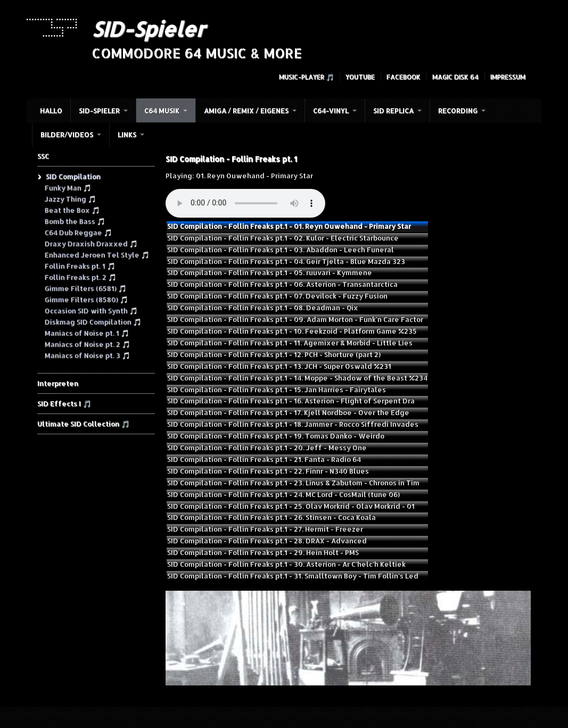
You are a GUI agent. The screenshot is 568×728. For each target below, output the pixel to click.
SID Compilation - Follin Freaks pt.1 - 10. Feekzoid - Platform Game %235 (292, 331)
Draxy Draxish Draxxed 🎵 (91, 243)
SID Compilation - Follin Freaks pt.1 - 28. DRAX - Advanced (267, 541)
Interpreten (58, 383)
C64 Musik (162, 111)
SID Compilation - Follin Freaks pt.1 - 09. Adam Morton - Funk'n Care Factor (295, 319)
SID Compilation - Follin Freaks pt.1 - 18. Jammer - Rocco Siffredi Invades (293, 424)
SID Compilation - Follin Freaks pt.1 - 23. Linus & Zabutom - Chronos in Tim (293, 483)
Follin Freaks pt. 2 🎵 (80, 277)
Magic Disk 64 (455, 77)
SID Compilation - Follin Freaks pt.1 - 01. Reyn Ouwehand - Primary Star (289, 226)
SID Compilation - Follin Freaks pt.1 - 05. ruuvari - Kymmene (270, 272)
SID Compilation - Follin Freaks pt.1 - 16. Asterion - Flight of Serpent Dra (291, 401)
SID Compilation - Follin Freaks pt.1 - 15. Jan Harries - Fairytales (277, 390)
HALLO (51, 111)
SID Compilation (73, 176)
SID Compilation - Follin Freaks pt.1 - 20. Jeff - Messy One (267, 448)
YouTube (360, 77)
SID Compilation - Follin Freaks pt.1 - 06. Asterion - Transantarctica (282, 284)
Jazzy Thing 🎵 (70, 198)
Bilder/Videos (67, 135)
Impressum (508, 77)
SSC (43, 156)
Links (127, 135)
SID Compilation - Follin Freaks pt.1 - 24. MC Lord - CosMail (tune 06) (283, 494)
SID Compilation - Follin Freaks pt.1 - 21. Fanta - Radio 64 (264, 459)
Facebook (404, 77)
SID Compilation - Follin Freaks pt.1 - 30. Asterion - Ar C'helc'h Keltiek (286, 564)
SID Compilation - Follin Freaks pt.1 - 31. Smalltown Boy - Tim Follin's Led (293, 576)
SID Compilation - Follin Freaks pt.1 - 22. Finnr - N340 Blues (268, 471)
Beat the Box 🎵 (72, 210)
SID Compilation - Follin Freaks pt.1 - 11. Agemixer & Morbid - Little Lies (290, 343)
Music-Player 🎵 (306, 77)
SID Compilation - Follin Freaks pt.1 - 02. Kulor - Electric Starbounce (283, 238)
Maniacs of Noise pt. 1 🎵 (87, 333)
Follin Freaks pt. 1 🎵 (80, 266)
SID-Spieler (148, 29)
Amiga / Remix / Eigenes (246, 111)
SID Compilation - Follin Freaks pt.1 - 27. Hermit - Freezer (265, 529)
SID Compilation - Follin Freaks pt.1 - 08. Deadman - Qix (263, 308)
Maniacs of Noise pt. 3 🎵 (87, 355)
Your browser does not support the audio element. (245, 203)
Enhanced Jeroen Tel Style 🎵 (97, 254)
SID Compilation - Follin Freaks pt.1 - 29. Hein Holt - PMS (263, 552)
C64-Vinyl (331, 111)
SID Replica (393, 111)
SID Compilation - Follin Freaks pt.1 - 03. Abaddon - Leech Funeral (281, 250)
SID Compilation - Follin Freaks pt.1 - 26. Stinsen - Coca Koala (271, 517)
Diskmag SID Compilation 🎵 (93, 321)
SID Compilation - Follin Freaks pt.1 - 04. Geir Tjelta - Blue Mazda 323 (286, 261)
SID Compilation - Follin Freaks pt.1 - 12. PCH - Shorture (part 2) (274, 354)
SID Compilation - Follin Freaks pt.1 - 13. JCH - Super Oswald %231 (279, 366)
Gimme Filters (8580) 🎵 (86, 299)
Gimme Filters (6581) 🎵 (85, 288)
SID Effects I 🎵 (64, 403)
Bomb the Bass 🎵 (75, 221)
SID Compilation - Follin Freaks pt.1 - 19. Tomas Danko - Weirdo (276, 436)
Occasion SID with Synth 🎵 (91, 310)
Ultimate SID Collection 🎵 (83, 424)
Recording (458, 111)
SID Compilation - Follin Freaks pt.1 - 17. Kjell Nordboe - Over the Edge (288, 412)
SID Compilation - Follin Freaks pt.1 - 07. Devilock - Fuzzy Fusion (277, 296)
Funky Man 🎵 (68, 187)
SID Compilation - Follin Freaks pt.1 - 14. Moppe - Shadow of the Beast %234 (297, 378)
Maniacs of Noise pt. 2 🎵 (87, 344)
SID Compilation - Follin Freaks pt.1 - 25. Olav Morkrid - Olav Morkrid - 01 (291, 506)
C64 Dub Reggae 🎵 (78, 232)
